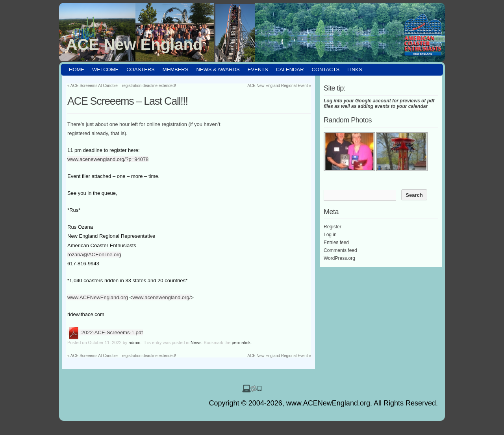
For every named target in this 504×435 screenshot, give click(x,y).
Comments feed (340, 250)
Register (333, 227)
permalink (241, 342)
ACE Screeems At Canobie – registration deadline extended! (122, 86)
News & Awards (218, 69)
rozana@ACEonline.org (94, 255)
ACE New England (134, 44)
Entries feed (336, 242)
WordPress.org (339, 258)
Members (176, 69)
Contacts (326, 69)
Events (258, 69)
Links (355, 69)
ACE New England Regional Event (279, 86)
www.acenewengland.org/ (161, 297)
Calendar (290, 69)
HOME (77, 69)
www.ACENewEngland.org (98, 297)
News (196, 342)
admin (134, 342)
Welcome (105, 69)
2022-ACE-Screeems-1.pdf (105, 332)
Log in (330, 235)
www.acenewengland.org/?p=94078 (108, 159)
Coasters (141, 69)
